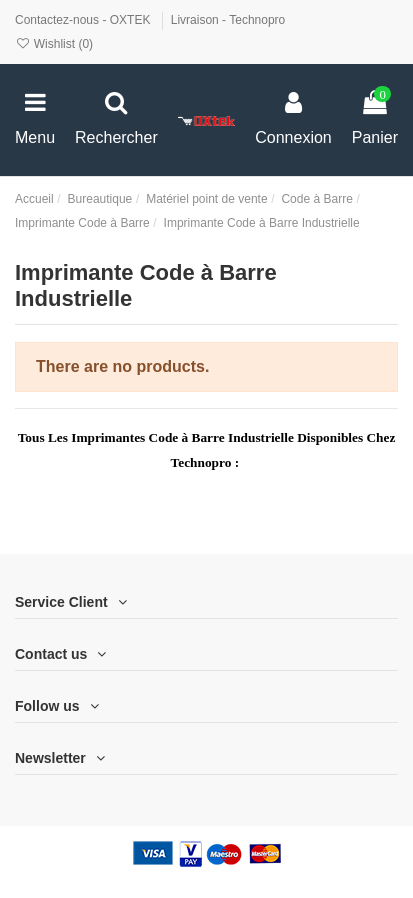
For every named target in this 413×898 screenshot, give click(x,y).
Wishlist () (54, 44)
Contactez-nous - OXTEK (84, 20)
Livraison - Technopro (228, 20)
